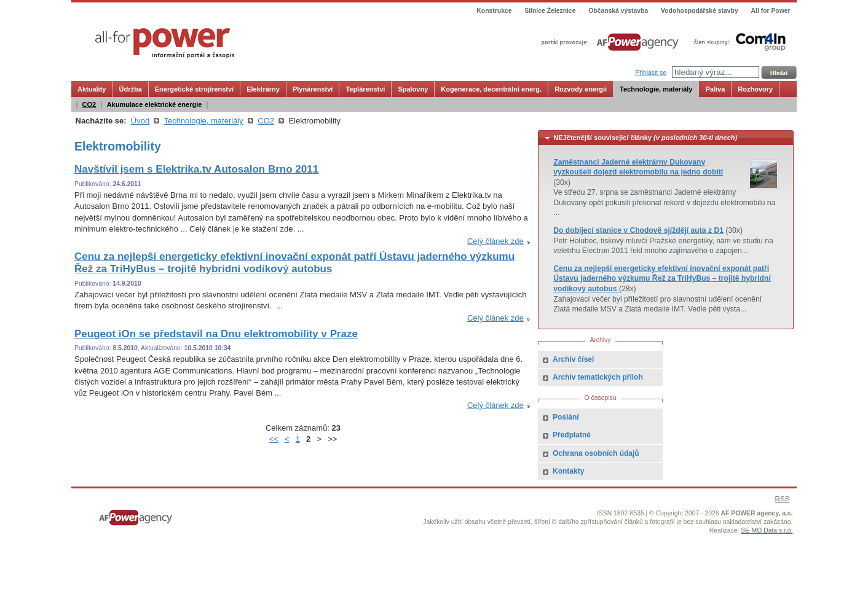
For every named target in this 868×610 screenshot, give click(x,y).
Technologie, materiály (656, 89)
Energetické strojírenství (194, 89)
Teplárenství (365, 89)
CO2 (89, 104)
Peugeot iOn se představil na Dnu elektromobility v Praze (216, 334)
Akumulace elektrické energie (155, 104)
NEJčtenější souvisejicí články (645, 138)
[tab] (666, 138)
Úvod (140, 121)
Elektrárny (263, 89)
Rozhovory (755, 89)
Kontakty (568, 471)
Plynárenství (313, 89)
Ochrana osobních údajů (596, 453)
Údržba (130, 89)
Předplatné (572, 435)
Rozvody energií (581, 89)
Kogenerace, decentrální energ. (491, 89)
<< (274, 439)
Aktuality (92, 89)
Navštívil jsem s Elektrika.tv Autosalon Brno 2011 (196, 169)
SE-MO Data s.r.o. (767, 530)
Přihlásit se (651, 73)
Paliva (715, 89)
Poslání (566, 417)
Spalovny (413, 89)
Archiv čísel (573, 359)
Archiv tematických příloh (598, 377)
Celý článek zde (495, 241)
